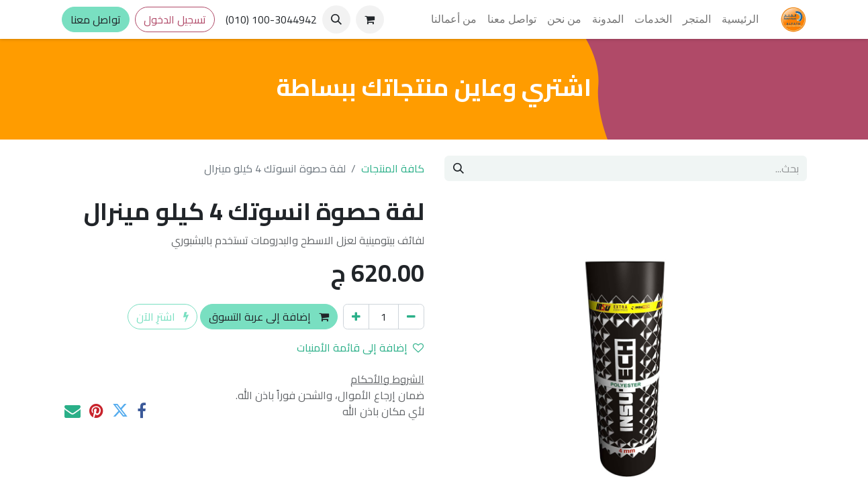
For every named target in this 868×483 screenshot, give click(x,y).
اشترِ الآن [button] (162, 317)
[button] (336, 19)
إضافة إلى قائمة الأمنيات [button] (360, 347)
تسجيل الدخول (175, 19)
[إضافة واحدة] (356, 317)
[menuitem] (740, 19)
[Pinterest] (96, 411)
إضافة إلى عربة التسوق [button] (269, 317)
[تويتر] (120, 411)
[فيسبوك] (142, 411)
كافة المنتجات (393, 168)
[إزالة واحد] (411, 317)
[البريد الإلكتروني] (73, 411)
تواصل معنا (96, 19)
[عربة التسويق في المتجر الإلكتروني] (370, 19)
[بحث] (459, 168)
